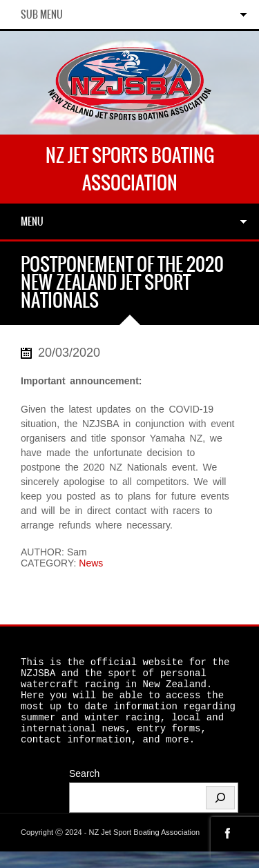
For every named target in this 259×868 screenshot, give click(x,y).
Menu (32, 221)
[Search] (220, 814)
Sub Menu (42, 14)
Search (84, 790)
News (91, 563)
